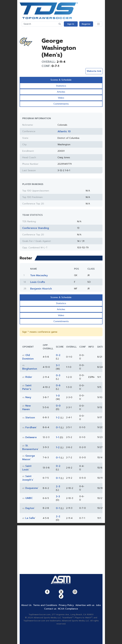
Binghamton (30, 369)
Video (61, 98)
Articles (61, 92)
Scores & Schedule (61, 80)
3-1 (58, 365)
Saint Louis (27, 468)
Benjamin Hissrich (41, 289)
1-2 (58, 418)
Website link (94, 71)
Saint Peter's (27, 387)
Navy (28, 397)
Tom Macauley (39, 275)
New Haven (26, 408)
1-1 (57, 437)
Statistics (61, 86)
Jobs (98, 605)
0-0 (58, 406)
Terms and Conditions (45, 605)
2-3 (58, 486)
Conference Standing (36, 228)
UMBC (29, 498)
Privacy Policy (66, 605)
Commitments (61, 104)
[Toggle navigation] (98, 24)
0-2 (58, 355)
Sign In (71, 24)
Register (86, 24)
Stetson (30, 418)
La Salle (30, 518)
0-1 (58, 427)
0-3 (58, 375)
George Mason (29, 458)
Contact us (50, 609)
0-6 (58, 385)
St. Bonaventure (30, 447)
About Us (26, 605)
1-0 (58, 396)
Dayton (30, 508)
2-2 (58, 516)
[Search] (40, 24)
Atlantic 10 (64, 131)
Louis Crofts (38, 282)
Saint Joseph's (28, 478)
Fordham (31, 427)
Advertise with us (85, 605)
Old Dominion (28, 357)
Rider (29, 377)
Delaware (31, 437)
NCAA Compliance (68, 609)
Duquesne (32, 488)
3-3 (58, 496)
